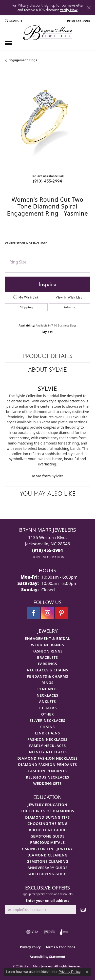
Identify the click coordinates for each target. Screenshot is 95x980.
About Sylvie (48, 369)
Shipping (26, 307)
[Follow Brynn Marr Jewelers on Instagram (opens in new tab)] (48, 613)
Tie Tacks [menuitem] (48, 708)
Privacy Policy (30, 947)
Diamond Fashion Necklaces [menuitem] (48, 758)
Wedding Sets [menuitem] (48, 783)
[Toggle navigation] (8, 43)
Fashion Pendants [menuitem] (47, 771)
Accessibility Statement (47, 957)
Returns (69, 307)
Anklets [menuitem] (47, 702)
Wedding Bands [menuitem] (48, 645)
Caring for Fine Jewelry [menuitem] (48, 849)
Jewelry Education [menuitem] (48, 805)
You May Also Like (48, 493)
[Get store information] (48, 557)
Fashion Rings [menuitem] (48, 651)
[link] (78, 21)
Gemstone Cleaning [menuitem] (48, 861)
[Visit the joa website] (64, 932)
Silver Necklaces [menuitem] (47, 720)
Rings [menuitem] (48, 683)
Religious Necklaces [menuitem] (48, 777)
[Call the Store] (48, 550)
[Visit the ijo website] (49, 932)
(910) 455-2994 (48, 181)
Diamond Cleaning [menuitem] (48, 855)
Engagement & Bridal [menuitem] (48, 639)
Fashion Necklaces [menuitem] (48, 739)
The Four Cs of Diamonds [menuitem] (47, 811)
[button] (14, 21)
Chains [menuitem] (48, 727)
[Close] (89, 8)
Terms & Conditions (60, 947)
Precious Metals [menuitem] (48, 842)
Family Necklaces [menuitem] (48, 746)
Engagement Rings (23, 60)
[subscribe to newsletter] (83, 910)
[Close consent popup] (87, 972)
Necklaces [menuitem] (48, 695)
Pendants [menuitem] (47, 689)
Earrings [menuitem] (48, 664)
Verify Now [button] (69, 10)
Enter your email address (48, 900)
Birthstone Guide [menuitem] (48, 830)
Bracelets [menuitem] (47, 657)
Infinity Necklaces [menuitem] (48, 752)
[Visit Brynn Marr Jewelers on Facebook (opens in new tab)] (34, 613)
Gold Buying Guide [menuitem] (47, 874)
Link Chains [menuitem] (47, 733)
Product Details (48, 356)
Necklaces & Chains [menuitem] (48, 670)
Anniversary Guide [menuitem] (47, 868)
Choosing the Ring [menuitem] (47, 824)
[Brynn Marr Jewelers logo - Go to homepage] (48, 33)
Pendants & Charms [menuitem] (48, 676)
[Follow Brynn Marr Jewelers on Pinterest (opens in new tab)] (62, 613)
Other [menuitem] (48, 714)
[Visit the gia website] (32, 932)
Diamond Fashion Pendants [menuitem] (48, 765)
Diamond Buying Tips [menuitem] (48, 817)
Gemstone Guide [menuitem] (48, 836)
